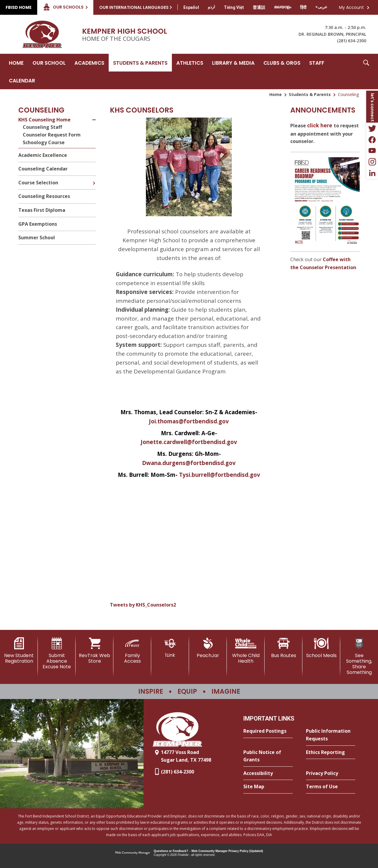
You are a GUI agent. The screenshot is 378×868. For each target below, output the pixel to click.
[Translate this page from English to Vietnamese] (234, 7)
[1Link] (170, 648)
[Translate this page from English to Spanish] (191, 7)
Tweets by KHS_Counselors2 (143, 605)
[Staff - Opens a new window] (317, 63)
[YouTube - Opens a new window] (372, 151)
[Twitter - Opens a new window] (372, 128)
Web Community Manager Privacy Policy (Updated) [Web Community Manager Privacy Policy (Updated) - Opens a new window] (227, 851)
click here (320, 126)
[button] (366, 71)
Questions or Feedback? (171, 851)
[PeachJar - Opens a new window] (208, 648)
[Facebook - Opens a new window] (372, 139)
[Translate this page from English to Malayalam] (283, 7)
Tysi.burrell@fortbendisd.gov (220, 475)
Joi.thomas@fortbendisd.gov (189, 421)
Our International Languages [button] (134, 7)
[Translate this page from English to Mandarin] (259, 7)
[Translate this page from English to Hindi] (303, 7)
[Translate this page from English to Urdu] (211, 7)
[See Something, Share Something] (359, 656)
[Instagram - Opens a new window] (372, 162)
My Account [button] (351, 7)
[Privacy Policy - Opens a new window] (331, 773)
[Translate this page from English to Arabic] (321, 7)
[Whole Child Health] (246, 651)
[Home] (16, 63)
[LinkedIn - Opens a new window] (372, 173)
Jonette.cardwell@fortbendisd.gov (189, 442)
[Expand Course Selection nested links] (94, 179)
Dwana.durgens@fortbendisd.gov (189, 463)
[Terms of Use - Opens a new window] (331, 787)
